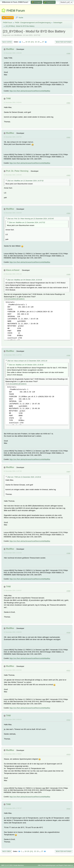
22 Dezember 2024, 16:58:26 (13, 719)
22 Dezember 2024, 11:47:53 (13, 355)
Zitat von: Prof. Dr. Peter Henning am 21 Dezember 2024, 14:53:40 (31, 219)
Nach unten (7, 42)
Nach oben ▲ (69, 865)
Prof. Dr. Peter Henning (17, 171)
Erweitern (21, 299)
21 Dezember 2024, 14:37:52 (13, 137)
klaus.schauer (13, 270)
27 (43, 42)
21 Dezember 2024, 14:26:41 (13, 102)
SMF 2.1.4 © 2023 (7, 865)
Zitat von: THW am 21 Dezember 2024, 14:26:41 (24, 477)
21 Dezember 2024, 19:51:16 (13, 274)
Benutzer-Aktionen (64, 42)
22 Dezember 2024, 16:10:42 (13, 670)
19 (26, 42)
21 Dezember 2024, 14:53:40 (13, 175)
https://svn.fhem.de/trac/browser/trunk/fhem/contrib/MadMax (30, 91)
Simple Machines (18, 865)
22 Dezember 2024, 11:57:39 (13, 471)
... (24, 42)
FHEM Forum (16, 11)
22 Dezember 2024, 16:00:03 (13, 632)
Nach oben (7, 851)
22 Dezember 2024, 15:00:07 (13, 590)
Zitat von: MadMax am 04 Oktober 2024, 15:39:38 (25, 280)
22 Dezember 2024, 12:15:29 (13, 553)
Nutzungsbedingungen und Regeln (52, 865)
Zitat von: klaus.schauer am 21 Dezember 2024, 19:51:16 (27, 361)
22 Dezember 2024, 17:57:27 (13, 808)
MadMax (10, 49)
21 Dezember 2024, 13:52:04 (13, 53)
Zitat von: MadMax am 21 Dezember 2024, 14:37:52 (25, 181)
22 (36, 42)
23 (38, 42)
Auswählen (12, 299)
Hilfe (39, 865)
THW (8, 99)
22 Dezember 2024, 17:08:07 (13, 754)
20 (29, 42)
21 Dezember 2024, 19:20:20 (13, 213)
